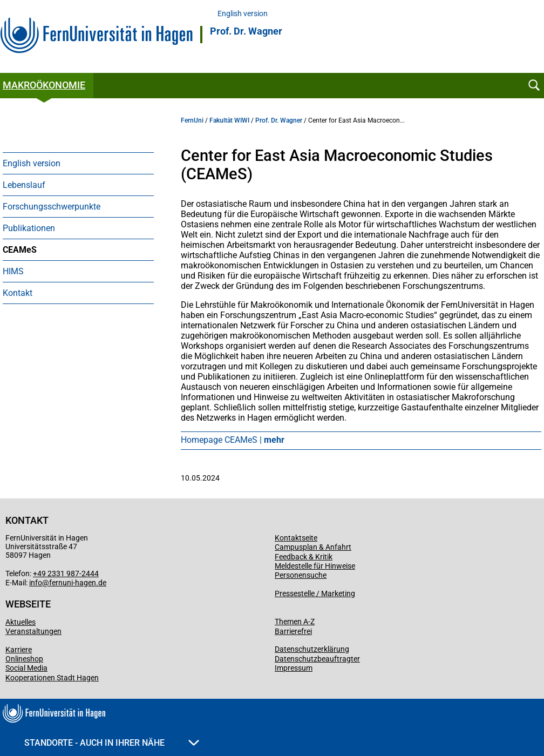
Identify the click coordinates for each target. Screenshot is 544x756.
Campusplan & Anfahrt (313, 547)
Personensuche (301, 575)
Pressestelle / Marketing (315, 593)
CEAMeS (20, 250)
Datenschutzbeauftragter (317, 659)
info (36, 583)
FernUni (192, 120)
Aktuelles (21, 622)
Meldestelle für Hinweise (315, 566)
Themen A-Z (295, 622)
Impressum (294, 668)
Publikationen (29, 228)
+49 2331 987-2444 (66, 573)
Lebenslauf (24, 185)
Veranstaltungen (33, 631)
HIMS (13, 271)
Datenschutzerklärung (312, 649)
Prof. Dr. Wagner (246, 31)
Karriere (19, 650)
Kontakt (18, 293)
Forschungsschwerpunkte (52, 207)
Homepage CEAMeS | (233, 440)
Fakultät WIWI (229, 120)
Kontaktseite (296, 538)
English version (243, 14)
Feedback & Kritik (304, 557)
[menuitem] (78, 163)
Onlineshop (24, 659)
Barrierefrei (293, 631)
